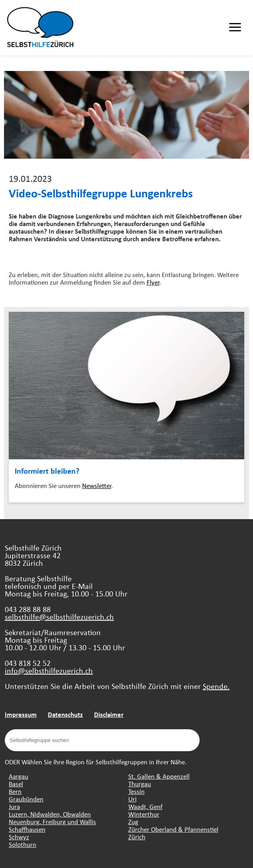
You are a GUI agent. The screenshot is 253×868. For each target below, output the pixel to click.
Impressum (21, 714)
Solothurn (23, 844)
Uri (132, 799)
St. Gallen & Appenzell (159, 776)
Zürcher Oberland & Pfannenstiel (173, 829)
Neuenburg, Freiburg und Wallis (52, 822)
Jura (14, 806)
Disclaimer (109, 714)
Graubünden (26, 799)
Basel (16, 784)
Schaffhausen (27, 829)
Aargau (19, 776)
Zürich (137, 837)
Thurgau (140, 784)
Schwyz (19, 837)
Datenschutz (65, 714)
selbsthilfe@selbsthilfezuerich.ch (59, 617)
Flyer (153, 282)
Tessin (136, 791)
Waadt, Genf (145, 806)
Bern (15, 791)
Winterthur (144, 814)
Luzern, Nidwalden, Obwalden (50, 814)
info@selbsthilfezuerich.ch (49, 670)
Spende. (216, 686)
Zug (133, 822)
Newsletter (97, 485)
